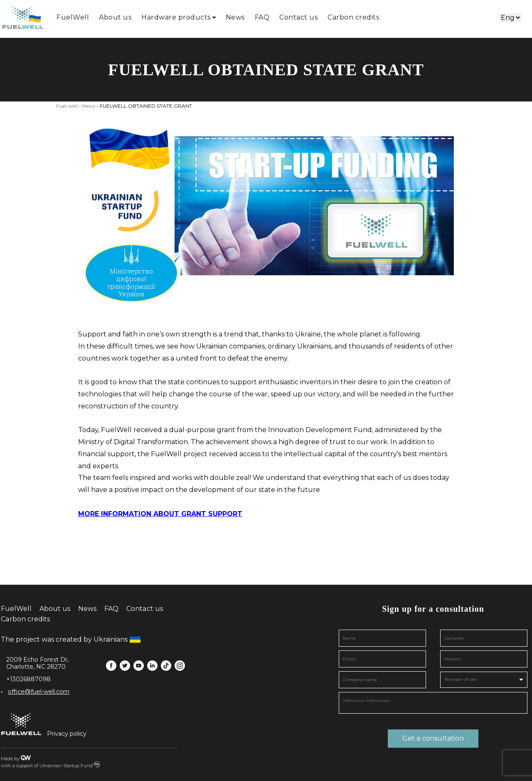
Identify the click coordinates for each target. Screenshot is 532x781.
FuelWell (73, 17)
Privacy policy (67, 734)
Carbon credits (353, 17)
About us (115, 17)
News (235, 17)
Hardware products (176, 17)
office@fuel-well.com (39, 692)
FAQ (262, 17)
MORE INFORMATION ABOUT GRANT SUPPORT (160, 514)
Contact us (298, 17)
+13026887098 (28, 679)
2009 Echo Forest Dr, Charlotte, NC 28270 (37, 663)
